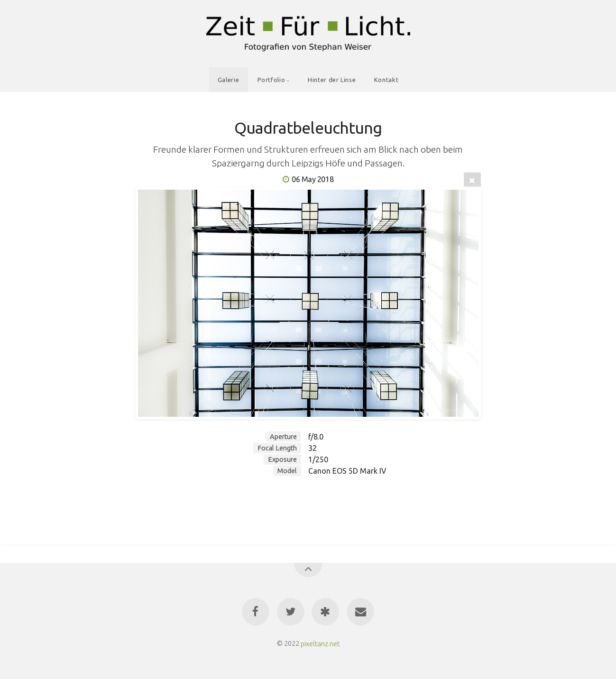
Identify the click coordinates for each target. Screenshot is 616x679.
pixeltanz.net (320, 643)
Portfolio (271, 80)
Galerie (228, 80)
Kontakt (386, 80)
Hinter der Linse (332, 80)
